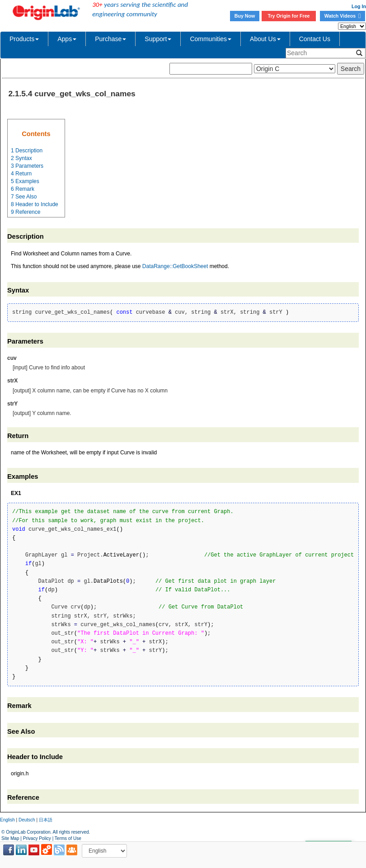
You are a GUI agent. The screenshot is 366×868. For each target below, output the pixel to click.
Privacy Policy (37, 838)
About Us (265, 39)
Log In (359, 6)
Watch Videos (343, 16)
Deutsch (27, 820)
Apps (67, 39)
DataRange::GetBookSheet (175, 266)
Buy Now (245, 16)
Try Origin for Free (289, 16)
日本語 (46, 820)
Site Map (10, 838)
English (7, 820)
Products (24, 39)
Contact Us (315, 39)
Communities (211, 39)
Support (158, 39)
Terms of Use (68, 838)
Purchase (110, 39)
